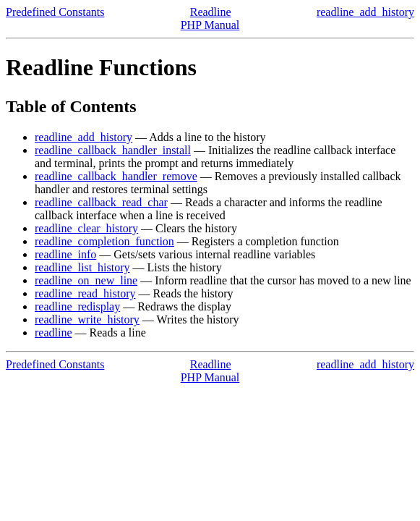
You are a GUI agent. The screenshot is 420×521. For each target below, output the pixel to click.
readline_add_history (365, 12)
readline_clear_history (86, 228)
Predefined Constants (55, 12)
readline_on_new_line (86, 280)
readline (53, 332)
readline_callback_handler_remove (116, 176)
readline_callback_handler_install (113, 150)
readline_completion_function (104, 241)
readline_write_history (87, 319)
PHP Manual (210, 25)
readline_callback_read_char (101, 202)
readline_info (65, 254)
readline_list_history (82, 267)
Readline (211, 12)
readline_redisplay (77, 306)
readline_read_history (85, 293)
